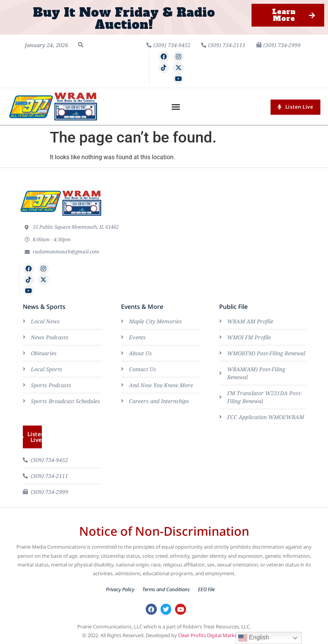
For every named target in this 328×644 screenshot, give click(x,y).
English (254, 638)
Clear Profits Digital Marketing (212, 635)
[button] (81, 45)
